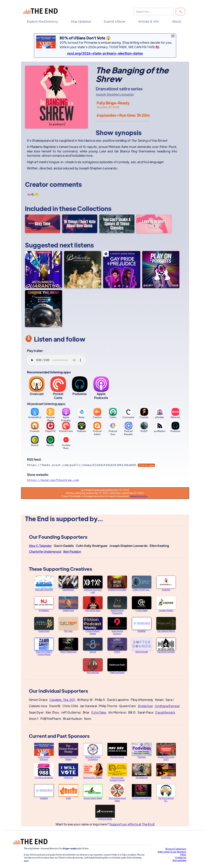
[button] (43, 21)
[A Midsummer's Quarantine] (44, 270)
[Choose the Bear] (44, 309)
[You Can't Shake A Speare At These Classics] (117, 224)
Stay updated (179, 860)
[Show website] (105, 480)
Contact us (181, 857)
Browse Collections (176, 849)
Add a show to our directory (172, 852)
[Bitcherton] (83, 270)
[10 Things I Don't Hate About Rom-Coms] (80, 224)
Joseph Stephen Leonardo (115, 94)
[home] (41, 12)
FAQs (183, 855)
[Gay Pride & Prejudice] (122, 270)
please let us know (139, 496)
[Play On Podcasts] (161, 270)
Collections (94, 208)
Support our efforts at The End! (132, 825)
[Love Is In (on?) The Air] (154, 224)
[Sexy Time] (43, 224)
